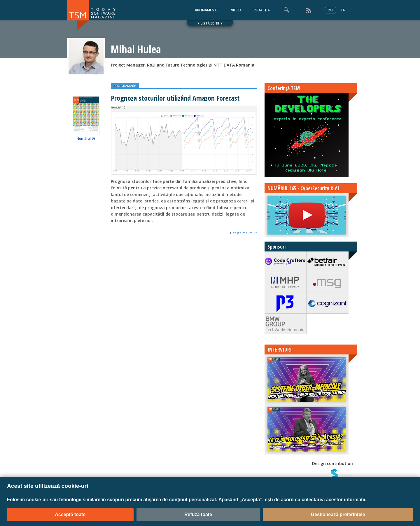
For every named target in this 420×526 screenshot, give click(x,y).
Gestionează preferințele (338, 514)
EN (343, 10)
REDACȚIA (262, 10)
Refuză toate (198, 514)
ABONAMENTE (207, 10)
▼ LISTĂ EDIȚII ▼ (210, 23)
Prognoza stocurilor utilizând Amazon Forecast (175, 98)
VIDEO (236, 10)
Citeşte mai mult (243, 233)
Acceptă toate (70, 514)
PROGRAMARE (125, 86)
